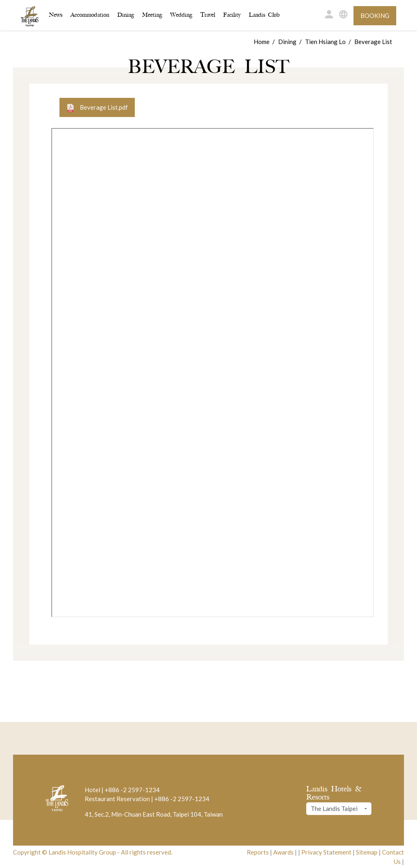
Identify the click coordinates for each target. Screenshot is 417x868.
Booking (375, 15)
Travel (208, 15)
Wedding (181, 15)
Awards (283, 852)
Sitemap (367, 852)
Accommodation (90, 14)
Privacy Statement (326, 852)
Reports (258, 852)
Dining (126, 15)
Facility (232, 15)
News (56, 15)
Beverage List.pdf (97, 108)
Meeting (152, 15)
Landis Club (264, 15)
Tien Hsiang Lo (325, 42)
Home (262, 42)
